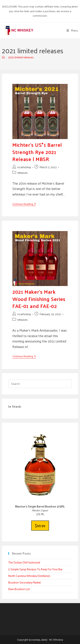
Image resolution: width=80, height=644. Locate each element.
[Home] (3, 57)
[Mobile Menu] (72, 30)
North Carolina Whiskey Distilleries (29, 576)
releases (23, 173)
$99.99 (40, 525)
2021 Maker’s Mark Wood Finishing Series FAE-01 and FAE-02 (39, 299)
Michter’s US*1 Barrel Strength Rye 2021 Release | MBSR (37, 152)
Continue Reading (24, 204)
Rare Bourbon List (19, 589)
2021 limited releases (21, 57)
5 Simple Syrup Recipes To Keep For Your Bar (35, 569)
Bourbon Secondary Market (25, 582)
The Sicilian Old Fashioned (24, 562)
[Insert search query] (40, 384)
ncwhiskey (24, 167)
